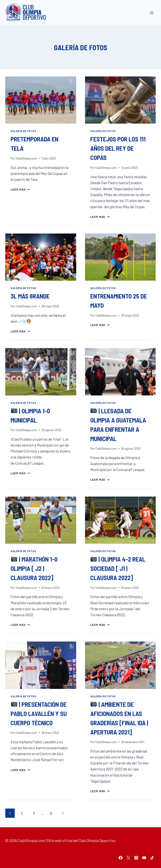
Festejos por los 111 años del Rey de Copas (118, 148)
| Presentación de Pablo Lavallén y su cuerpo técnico (39, 714)
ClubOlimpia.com (26, 158)
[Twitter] (128, 858)
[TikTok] (152, 858)
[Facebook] (120, 858)
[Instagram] (136, 858)
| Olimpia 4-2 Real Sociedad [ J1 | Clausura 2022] (118, 568)
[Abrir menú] (152, 13)
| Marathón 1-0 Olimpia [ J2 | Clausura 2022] (34, 568)
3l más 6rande (30, 296)
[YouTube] (144, 858)
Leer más (20, 189)
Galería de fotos (23, 131)
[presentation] (41, 100)
